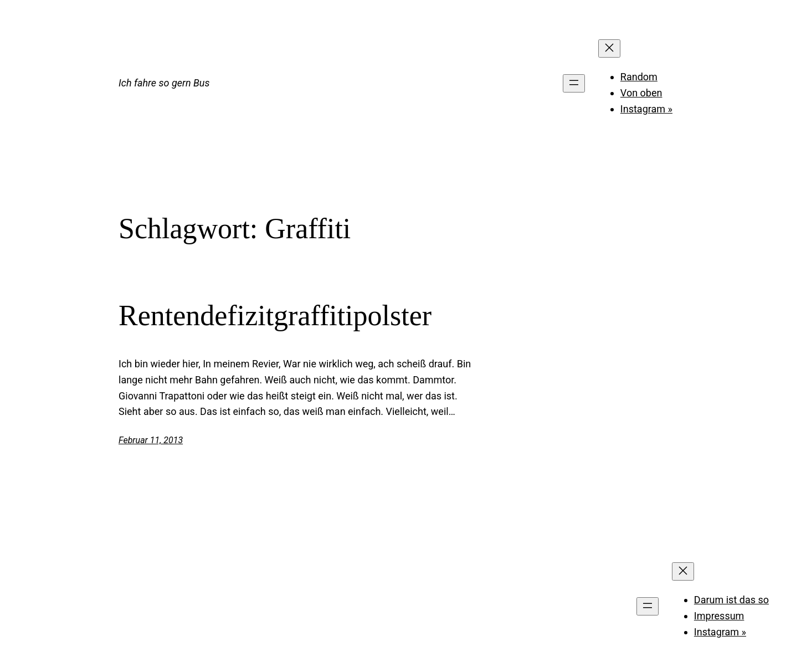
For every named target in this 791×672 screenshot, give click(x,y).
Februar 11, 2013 (151, 440)
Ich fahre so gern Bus (164, 83)
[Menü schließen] (609, 48)
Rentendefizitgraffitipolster (275, 316)
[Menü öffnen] (574, 83)
